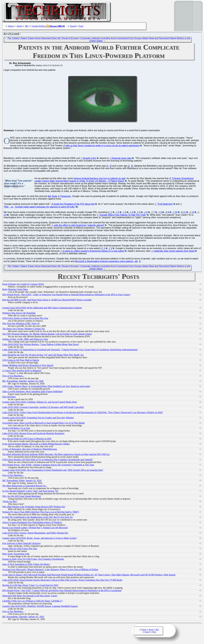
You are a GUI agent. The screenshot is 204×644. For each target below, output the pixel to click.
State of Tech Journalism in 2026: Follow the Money (26, 565)
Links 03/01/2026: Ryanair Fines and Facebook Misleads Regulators (33, 434)
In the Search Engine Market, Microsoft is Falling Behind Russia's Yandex (36, 445)
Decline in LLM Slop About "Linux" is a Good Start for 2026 (30, 586)
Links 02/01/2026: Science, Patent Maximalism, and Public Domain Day (35, 534)
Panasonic (66, 197)
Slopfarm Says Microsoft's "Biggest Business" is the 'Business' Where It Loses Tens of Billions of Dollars (50, 570)
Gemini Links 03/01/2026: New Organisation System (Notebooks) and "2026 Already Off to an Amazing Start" (53, 471)
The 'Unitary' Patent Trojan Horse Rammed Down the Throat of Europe (43, 39)
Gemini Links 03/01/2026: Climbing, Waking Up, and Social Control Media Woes (40, 403)
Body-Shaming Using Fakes (15, 290)
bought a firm (90, 159)
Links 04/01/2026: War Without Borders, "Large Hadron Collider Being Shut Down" (41, 345)
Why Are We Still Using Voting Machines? (22, 497)
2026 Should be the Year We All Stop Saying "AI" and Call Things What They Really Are (43, 356)
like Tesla (52, 197)
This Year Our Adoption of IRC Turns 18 (21, 324)
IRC (27, 26)
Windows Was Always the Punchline (19, 314)
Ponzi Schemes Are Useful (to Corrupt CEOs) (23, 285)
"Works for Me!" (10, 502)
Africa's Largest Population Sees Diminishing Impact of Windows (32, 523)
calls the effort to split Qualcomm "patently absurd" (79, 226)
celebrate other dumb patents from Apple (174, 252)
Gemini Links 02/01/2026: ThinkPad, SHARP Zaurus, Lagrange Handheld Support (40, 607)
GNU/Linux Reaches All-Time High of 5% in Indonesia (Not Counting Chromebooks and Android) (47, 460)
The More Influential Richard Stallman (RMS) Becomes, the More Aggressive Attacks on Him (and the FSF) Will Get (56, 455)
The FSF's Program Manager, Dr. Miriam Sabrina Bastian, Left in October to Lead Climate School (47, 335)
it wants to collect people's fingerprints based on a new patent (94, 252)
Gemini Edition (39, 26)
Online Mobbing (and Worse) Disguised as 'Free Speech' (28, 366)
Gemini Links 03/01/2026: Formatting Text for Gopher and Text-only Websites (38, 418)
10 (176, 213)
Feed (81, 26)
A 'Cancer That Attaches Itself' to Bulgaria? (22, 371)
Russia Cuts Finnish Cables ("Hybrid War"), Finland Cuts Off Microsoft (35, 528)
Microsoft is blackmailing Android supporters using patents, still (106, 262)
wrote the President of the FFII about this (74, 205)
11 (184, 213)
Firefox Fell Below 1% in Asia (16, 429)
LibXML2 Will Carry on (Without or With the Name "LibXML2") (32, 602)
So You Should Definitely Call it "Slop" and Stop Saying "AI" (30, 492)
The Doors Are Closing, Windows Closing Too (23, 329)
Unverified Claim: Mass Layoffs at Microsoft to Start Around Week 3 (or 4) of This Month (43, 424)
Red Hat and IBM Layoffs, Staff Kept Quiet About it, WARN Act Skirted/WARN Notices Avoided (47, 300)
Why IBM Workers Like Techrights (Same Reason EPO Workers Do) (34, 507)
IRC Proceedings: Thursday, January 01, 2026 (23, 617)
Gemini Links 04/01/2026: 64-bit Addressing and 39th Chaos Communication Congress (42, 308)
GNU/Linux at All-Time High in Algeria (21, 361)
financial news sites (122, 159)
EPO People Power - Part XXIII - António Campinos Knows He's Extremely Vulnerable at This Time (48, 465)
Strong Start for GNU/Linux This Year (20, 549)
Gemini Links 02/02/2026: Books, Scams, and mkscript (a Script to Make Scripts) (39, 539)
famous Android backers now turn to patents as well (99, 179)
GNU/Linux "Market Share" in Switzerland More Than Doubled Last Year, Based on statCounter (46, 387)
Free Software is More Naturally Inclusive (21, 544)
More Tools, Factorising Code (16, 554)
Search (73, 26)
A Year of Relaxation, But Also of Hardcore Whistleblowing (30, 450)
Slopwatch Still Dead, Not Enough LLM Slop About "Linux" (30, 596)
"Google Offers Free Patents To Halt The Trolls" (123, 216)
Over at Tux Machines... (13, 376)
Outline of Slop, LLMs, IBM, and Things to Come (25, 340)
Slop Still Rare (9, 397)
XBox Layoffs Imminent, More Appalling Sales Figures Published (32, 392)
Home (11, 26)
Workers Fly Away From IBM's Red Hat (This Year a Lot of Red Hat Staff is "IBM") (41, 513)
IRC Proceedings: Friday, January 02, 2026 (22, 481)
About (19, 26)
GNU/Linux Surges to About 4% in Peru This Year (25, 319)
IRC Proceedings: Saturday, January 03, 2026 (23, 382)
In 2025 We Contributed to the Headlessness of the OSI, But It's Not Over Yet (37, 518)
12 (193, 213)
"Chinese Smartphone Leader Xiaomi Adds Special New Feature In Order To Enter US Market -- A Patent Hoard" (114, 180)
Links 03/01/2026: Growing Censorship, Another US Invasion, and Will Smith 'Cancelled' (43, 408)
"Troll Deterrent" (165, 205)
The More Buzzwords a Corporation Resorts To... (25, 486)
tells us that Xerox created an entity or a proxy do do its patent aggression (103, 146)
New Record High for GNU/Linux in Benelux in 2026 (27, 439)
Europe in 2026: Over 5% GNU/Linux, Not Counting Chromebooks (33, 560)
